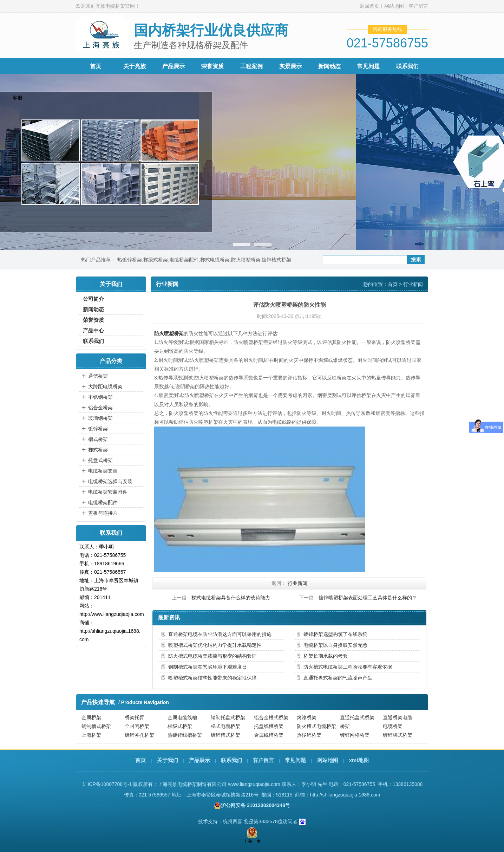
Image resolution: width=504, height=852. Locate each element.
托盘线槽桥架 (269, 726)
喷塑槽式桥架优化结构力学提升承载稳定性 (215, 645)
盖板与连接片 (103, 513)
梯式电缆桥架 (215, 260)
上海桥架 (91, 735)
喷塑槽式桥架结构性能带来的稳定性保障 (212, 678)
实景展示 (290, 66)
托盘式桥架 (100, 460)
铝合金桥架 (100, 408)
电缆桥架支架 (103, 471)
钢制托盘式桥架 (228, 717)
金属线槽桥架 (269, 735)
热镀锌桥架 (130, 260)
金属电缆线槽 (182, 717)
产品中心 (93, 330)
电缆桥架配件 (184, 260)
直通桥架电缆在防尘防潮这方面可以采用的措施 (220, 634)
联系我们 (407, 66)
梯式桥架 (98, 450)
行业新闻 (413, 284)
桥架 (345, 726)
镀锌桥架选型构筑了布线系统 (335, 634)
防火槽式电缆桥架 (316, 726)
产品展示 (174, 66)
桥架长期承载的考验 (326, 656)
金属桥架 (91, 717)
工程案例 (251, 66)
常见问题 (368, 66)
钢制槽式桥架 (96, 726)
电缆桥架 (393, 726)
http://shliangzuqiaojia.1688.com (345, 795)
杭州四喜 (233, 821)
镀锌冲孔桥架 (139, 735)
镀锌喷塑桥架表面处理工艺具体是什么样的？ (368, 598)
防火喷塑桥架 (246, 260)
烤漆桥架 (307, 717)
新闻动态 (329, 66)
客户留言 (418, 6)
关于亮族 (135, 66)
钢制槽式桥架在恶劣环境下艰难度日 (208, 667)
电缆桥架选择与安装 (110, 481)
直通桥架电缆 (398, 717)
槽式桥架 (98, 439)
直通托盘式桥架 (357, 717)
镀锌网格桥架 (355, 735)
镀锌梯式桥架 (398, 735)
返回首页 (369, 6)
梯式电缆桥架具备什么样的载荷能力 (231, 598)
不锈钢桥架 (100, 397)
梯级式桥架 (156, 260)
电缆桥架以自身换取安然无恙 (335, 645)
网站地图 (394, 6)
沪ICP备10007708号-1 (107, 784)
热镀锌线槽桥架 (185, 735)
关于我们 (168, 760)
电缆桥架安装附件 (108, 492)
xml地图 (359, 760)
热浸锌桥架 (309, 735)
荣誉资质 (212, 66)
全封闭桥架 (137, 726)
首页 (96, 66)
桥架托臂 (135, 717)
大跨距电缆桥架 (105, 386)
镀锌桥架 (98, 429)
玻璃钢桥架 (100, 418)
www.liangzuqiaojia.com (254, 784)
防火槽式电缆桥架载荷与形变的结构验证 (212, 656)
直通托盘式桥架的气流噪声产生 (338, 678)
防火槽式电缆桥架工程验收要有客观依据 (348, 667)
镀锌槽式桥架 (276, 260)
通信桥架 (98, 376)
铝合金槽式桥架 (271, 717)
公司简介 (93, 299)
